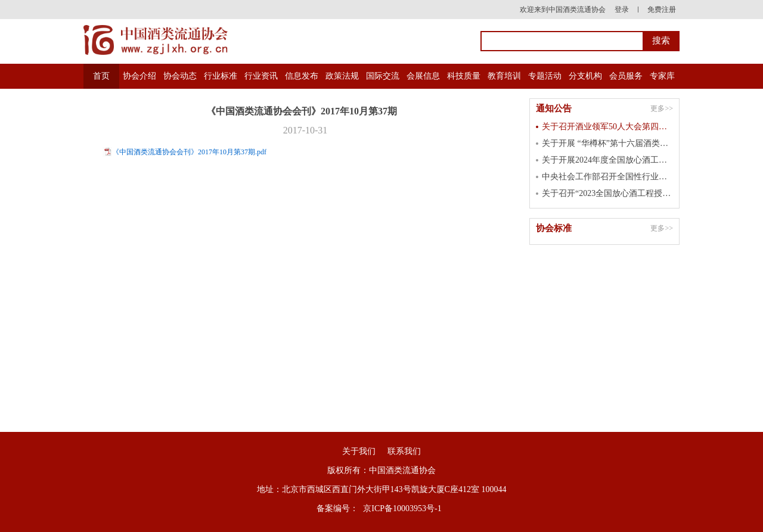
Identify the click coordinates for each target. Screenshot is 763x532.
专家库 (662, 76)
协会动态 (180, 76)
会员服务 (626, 76)
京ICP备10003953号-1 (402, 508)
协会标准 (554, 228)
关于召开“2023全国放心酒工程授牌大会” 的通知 (607, 193)
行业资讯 (261, 76)
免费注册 (662, 10)
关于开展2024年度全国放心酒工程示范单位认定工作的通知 (607, 160)
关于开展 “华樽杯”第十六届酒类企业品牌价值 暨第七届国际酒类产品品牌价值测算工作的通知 (607, 143)
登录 (622, 10)
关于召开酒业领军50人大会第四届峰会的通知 (607, 127)
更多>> (662, 108)
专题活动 (545, 76)
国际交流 (383, 76)
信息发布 (302, 76)
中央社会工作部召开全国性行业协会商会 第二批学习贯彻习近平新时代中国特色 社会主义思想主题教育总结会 (607, 177)
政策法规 (342, 76)
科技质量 (464, 76)
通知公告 (554, 108)
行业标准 (221, 76)
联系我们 (404, 451)
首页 (101, 76)
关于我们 (359, 451)
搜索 (661, 41)
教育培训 (504, 76)
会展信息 (423, 76)
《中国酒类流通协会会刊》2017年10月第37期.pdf (189, 152)
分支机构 (585, 76)
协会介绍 (139, 76)
